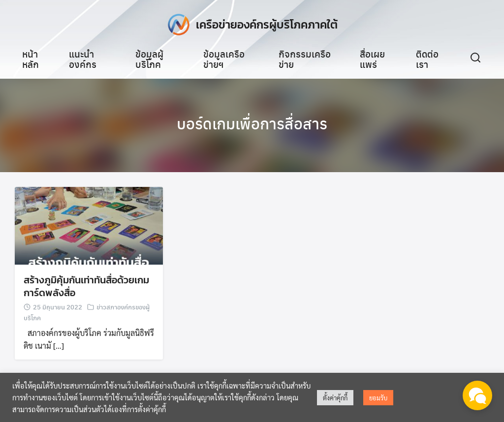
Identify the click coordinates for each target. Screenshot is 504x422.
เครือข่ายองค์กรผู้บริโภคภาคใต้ (267, 24)
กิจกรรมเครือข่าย (305, 59)
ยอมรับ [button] (378, 398)
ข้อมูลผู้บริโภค (149, 59)
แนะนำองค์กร (83, 59)
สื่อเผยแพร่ (372, 59)
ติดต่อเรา (427, 59)
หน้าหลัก (31, 59)
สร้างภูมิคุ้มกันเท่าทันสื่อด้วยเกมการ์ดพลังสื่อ (86, 288)
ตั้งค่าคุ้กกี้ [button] (335, 398)
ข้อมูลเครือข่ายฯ (224, 59)
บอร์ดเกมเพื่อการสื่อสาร (252, 123)
